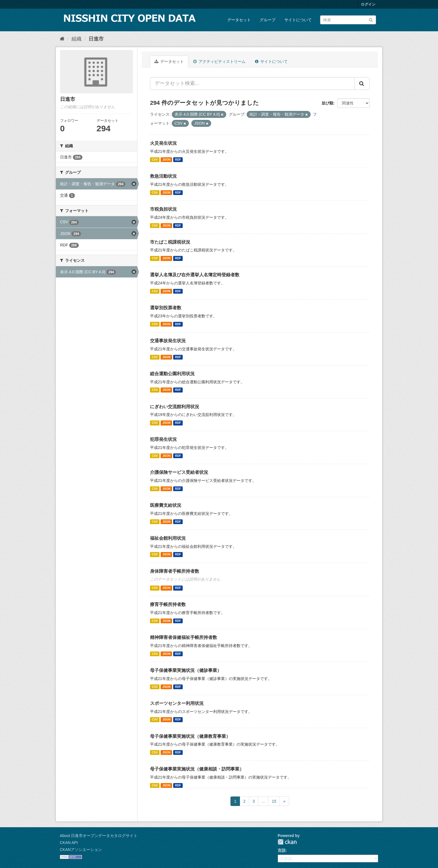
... (263, 801)
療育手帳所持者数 (168, 604)
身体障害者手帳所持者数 (175, 571)
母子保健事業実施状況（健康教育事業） (190, 736)
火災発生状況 (163, 143)
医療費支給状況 (166, 505)
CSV (155, 160)
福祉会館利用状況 (168, 538)
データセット (239, 20)
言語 (282, 850)
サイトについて (298, 20)
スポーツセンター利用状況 (177, 703)
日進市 (96, 39)
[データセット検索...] (252, 84)
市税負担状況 (163, 209)
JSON (166, 160)
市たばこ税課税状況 (170, 242)
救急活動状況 (163, 176)
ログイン (368, 4)
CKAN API (69, 843)
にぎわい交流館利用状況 (175, 407)
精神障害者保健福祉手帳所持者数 (184, 637)
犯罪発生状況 (163, 439)
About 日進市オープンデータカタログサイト (99, 836)
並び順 (327, 103)
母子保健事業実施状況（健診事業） (186, 670)
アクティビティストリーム (219, 61)
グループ (268, 20)
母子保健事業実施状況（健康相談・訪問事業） (197, 769)
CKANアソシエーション (81, 850)
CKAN (287, 842)
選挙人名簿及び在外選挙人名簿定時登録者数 (195, 275)
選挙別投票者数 (166, 308)
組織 (77, 39)
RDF (178, 160)
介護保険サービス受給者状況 (179, 472)
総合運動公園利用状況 (172, 374)
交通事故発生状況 (168, 341)
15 (274, 801)
